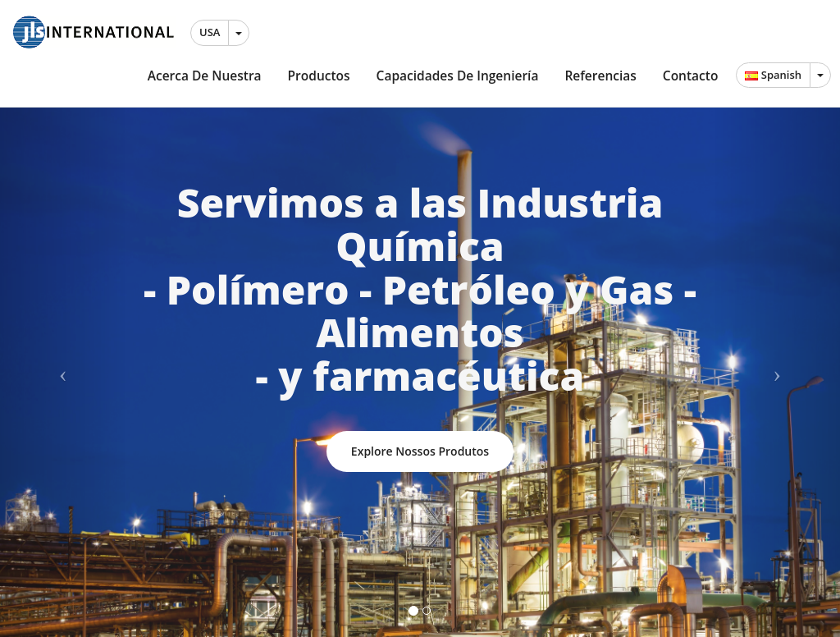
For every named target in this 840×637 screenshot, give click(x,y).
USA (210, 32)
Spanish (773, 75)
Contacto (691, 76)
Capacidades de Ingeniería (458, 76)
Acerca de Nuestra (205, 76)
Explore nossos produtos (420, 451)
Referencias (600, 76)
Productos (319, 76)
